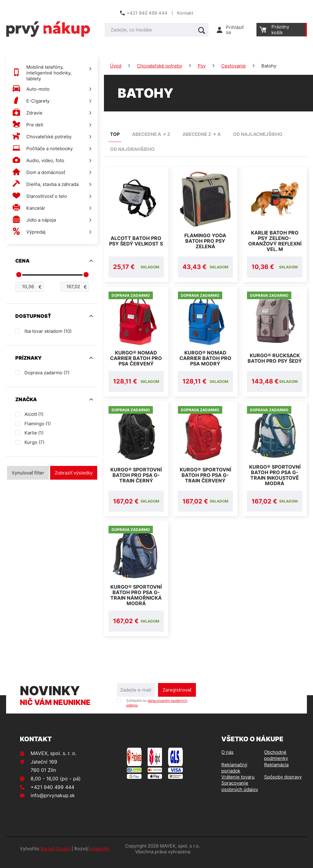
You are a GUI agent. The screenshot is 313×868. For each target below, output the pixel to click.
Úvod (116, 66)
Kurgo (34, 442)
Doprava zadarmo (47, 373)
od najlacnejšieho (258, 134)
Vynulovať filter (28, 473)
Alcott (34, 414)
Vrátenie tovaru (238, 784)
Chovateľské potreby (160, 66)
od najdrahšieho (132, 149)
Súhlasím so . (157, 710)
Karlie (34, 433)
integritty (100, 856)
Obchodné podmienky (276, 763)
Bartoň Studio (55, 856)
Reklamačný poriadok (234, 775)
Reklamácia (276, 772)
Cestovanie (234, 66)
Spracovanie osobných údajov (240, 793)
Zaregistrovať (177, 697)
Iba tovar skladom (48, 331)
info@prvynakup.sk (53, 803)
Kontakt (185, 13)
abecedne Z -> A (202, 134)
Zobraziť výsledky (74, 473)
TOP (115, 134)
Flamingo (38, 424)
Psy (202, 66)
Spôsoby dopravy (283, 784)
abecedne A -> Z (151, 134)
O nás (227, 759)
